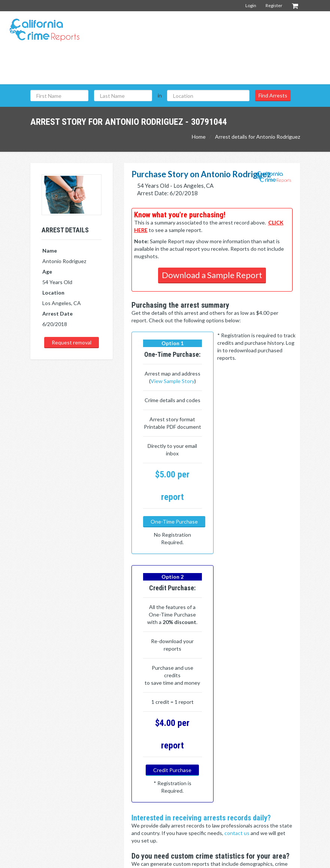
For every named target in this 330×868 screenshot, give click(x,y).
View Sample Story (170, 396)
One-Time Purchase (174, 551)
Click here (144, 707)
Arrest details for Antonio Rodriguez (258, 137)
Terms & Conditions (241, 858)
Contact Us (260, 793)
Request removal (72, 342)
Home (199, 137)
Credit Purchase (254, 544)
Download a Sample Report (212, 275)
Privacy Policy (284, 858)
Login (251, 5)
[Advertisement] (188, 67)
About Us (258, 781)
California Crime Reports (185, 858)
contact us (237, 629)
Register (274, 5)
